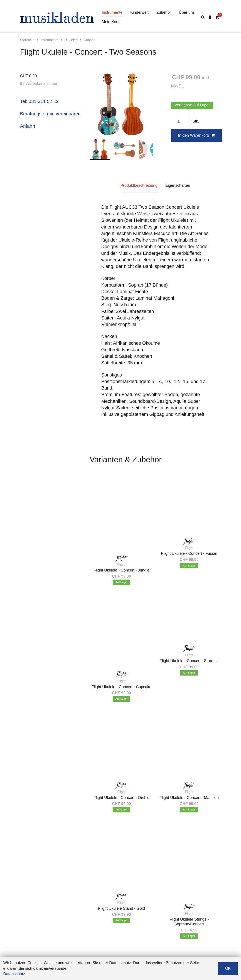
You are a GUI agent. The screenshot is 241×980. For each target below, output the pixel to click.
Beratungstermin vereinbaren (50, 114)
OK (228, 968)
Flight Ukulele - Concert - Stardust (189, 661)
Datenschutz (14, 974)
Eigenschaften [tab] (178, 185)
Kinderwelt (139, 12)
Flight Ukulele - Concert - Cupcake (121, 687)
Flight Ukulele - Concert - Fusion (189, 553)
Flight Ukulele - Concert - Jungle (121, 570)
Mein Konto (112, 22)
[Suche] (203, 17)
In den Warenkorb (196, 135)
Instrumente (112, 12)
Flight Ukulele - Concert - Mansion (189, 798)
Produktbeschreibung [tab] (139, 185)
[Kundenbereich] (210, 17)
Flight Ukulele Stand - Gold (121, 908)
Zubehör (164, 12)
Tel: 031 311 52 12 (39, 101)
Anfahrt (28, 126)
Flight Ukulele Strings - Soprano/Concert (189, 922)
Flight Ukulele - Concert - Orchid (121, 798)
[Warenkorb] (217, 17)
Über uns (187, 12)
